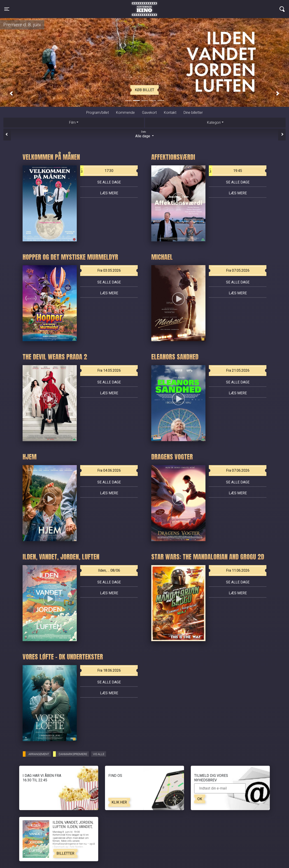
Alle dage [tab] (144, 134)
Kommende (125, 113)
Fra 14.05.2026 (109, 370)
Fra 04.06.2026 (109, 470)
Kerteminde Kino (144, 6)
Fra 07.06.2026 (238, 470)
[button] (11, 93)
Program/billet (98, 113)
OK (200, 799)
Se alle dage (109, 182)
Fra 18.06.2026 (109, 670)
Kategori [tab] (214, 122)
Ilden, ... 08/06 (109, 570)
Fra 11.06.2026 (238, 570)
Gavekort (149, 113)
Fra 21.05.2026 (238, 370)
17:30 (97, 171)
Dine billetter (193, 113)
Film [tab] (72, 122)
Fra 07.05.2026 (238, 270)
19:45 (225, 171)
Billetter (65, 853)
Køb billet (144, 90)
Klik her (119, 802)
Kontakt (170, 113)
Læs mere (109, 193)
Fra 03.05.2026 (109, 270)
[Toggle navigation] (7, 9)
